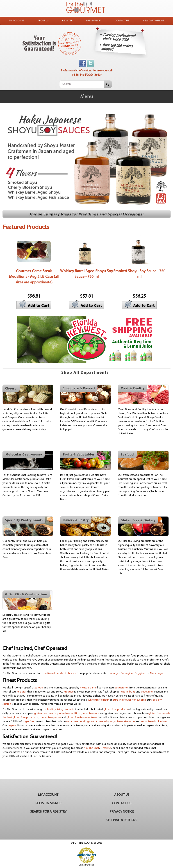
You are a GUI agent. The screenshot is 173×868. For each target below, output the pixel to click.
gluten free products (115, 709)
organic (12, 726)
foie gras (22, 692)
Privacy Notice (122, 812)
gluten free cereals (159, 713)
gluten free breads (45, 713)
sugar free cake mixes (123, 721)
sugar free (28, 721)
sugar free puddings (78, 721)
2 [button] (90, 314)
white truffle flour (98, 700)
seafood (38, 688)
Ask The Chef (91, 748)
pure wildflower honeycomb (129, 700)
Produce (68, 692)
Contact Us (122, 21)
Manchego (156, 673)
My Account (17, 21)
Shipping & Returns (122, 820)
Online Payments (87, 865)
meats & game (88, 688)
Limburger (113, 673)
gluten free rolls (90, 713)
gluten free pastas (51, 717)
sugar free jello (100, 721)
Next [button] (169, 272)
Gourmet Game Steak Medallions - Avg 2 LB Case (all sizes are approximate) (34, 277)
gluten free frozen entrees (82, 717)
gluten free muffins (68, 713)
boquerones (122, 688)
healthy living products (61, 709)
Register (67, 21)
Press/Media (94, 21)
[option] (34, 272)
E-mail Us (106, 748)
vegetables (147, 692)
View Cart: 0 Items (153, 21)
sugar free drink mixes (154, 721)
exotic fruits (128, 692)
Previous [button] (4, 272)
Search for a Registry (48, 812)
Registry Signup (48, 803)
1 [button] (83, 314)
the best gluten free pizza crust (20, 717)
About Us (43, 21)
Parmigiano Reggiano (133, 673)
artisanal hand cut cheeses (61, 673)
